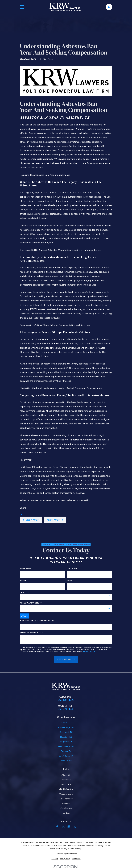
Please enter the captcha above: (37, 621)
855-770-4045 (66, 709)
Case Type (25, 592)
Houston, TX (66, 737)
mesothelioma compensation (75, 500)
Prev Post (31, 520)
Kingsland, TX (66, 742)
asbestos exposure (49, 500)
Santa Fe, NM (66, 761)
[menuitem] (55, 859)
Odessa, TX (66, 751)
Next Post (55, 520)
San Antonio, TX (66, 756)
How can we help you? (32, 633)
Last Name (72, 569)
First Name (25, 569)
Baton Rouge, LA (66, 727)
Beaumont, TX (66, 732)
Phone (23, 581)
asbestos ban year (29, 500)
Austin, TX (66, 723)
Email (69, 581)
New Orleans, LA (66, 746)
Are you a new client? (31, 603)
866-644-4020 (66, 700)
